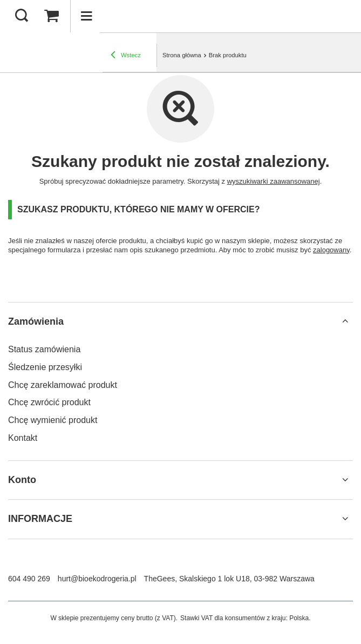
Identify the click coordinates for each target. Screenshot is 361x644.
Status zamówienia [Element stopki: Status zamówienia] (44, 349)
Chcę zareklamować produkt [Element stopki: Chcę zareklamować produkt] (63, 385)
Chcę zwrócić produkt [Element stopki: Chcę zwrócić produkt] (49, 402)
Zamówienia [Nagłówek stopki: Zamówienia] (36, 321)
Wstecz (126, 55)
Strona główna (182, 55)
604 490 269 (29, 579)
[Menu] (86, 16)
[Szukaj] (22, 16)
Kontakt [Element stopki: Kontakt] (23, 438)
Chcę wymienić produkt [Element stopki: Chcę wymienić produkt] (53, 420)
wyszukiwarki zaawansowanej (274, 181)
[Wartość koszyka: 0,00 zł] (51, 16)
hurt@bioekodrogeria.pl (97, 579)
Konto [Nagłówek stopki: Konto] (22, 480)
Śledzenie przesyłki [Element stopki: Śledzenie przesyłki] (45, 367)
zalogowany (331, 250)
